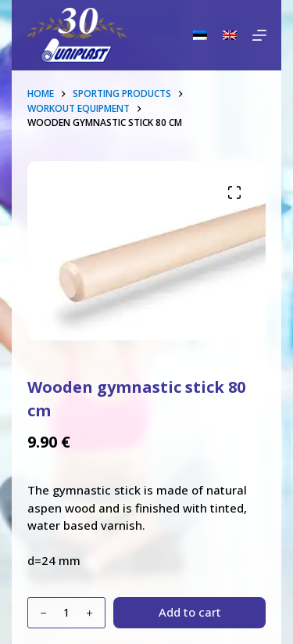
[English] (230, 35)
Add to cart (190, 612)
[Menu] (259, 35)
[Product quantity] (66, 613)
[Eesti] (200, 35)
